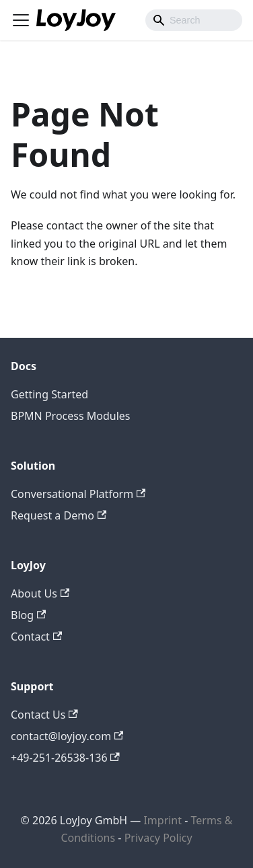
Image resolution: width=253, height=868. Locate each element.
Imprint (162, 820)
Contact (36, 637)
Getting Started (49, 394)
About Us (40, 593)
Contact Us (44, 715)
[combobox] (194, 20)
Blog (28, 615)
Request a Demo (59, 515)
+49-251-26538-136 (65, 758)
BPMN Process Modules (71, 416)
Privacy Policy (158, 838)
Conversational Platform (78, 494)
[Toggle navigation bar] (21, 20)
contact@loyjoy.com (67, 736)
